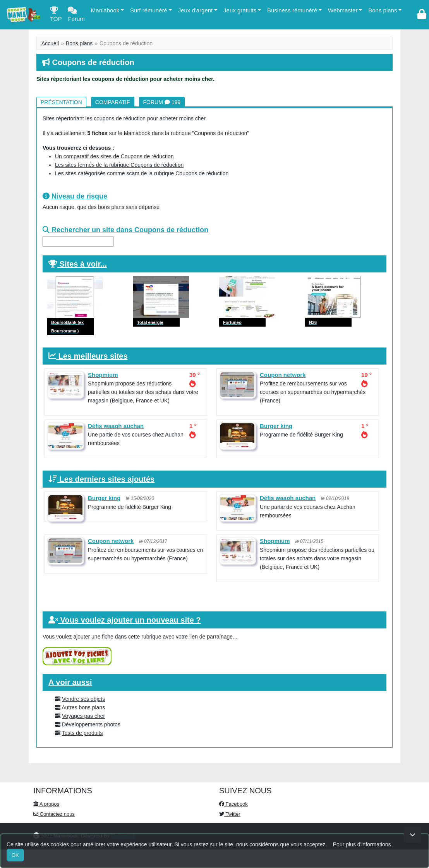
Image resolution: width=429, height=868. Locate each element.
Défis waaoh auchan (116, 426)
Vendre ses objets (83, 699)
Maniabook (105, 10)
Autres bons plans (83, 707)
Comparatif (113, 102)
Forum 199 (162, 102)
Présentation (61, 102)
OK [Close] (15, 855)
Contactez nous (54, 814)
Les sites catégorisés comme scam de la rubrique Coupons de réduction (142, 173)
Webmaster (343, 10)
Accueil (50, 43)
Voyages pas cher (83, 716)
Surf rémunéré (149, 10)
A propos (46, 804)
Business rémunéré (292, 10)
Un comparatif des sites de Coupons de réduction (114, 156)
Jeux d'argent (196, 10)
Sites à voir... (83, 264)
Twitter (230, 814)
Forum (76, 16)
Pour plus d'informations (362, 844)
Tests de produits (82, 733)
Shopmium (103, 375)
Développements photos (91, 724)
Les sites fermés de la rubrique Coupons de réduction (119, 165)
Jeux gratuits (240, 10)
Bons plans (383, 10)
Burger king (276, 426)
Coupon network (283, 375)
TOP (56, 16)
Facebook (233, 804)
